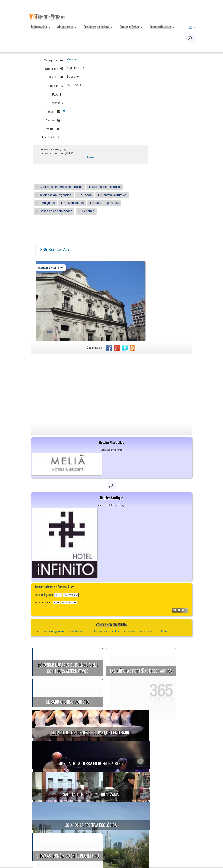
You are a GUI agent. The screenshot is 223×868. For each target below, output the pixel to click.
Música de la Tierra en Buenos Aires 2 (91, 733)
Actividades (79, 631)
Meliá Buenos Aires (111, 450)
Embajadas (47, 203)
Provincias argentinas (140, 631)
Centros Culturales (114, 195)
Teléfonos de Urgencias (55, 195)
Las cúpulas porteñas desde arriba (141, 671)
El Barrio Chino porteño (67, 702)
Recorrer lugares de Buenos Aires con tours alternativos (68, 668)
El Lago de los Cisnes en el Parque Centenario (146, 702)
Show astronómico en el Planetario (139, 766)
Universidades (74, 203)
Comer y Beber (131, 27)
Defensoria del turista (106, 187)
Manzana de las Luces (51, 268)
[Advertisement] (112, 389)
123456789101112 (71, 595)
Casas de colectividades (56, 211)
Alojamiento (67, 27)
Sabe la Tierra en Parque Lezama (146, 734)
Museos (72, 59)
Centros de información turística (61, 187)
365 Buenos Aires (56, 250)
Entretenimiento (162, 27)
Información (41, 27)
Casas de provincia (106, 203)
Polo (164, 631)
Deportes (88, 211)
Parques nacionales (106, 631)
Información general (52, 631)
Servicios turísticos (98, 27)
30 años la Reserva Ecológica (91, 765)
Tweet (90, 157)
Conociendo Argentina (111, 625)
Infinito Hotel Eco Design (111, 505)
